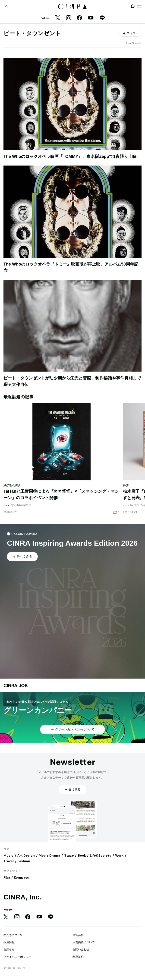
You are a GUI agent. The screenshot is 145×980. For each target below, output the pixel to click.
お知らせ (9, 949)
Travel (9, 861)
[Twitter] (58, 18)
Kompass (21, 877)
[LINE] (102, 18)
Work (119, 855)
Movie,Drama (49, 855)
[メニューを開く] (139, 6)
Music (8, 855)
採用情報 (9, 942)
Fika (7, 877)
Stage (69, 855)
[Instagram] (69, 18)
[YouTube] (91, 18)
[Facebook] (79, 18)
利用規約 (78, 957)
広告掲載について (84, 942)
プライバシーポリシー (17, 957)
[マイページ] (6, 6)
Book (82, 855)
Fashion (24, 861)
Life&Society (101, 855)
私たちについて (13, 935)
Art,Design (26, 855)
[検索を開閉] (132, 6)
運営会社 (78, 935)
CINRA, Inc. (22, 897)
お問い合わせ (81, 949)
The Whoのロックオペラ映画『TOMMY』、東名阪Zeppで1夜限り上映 (70, 157)
